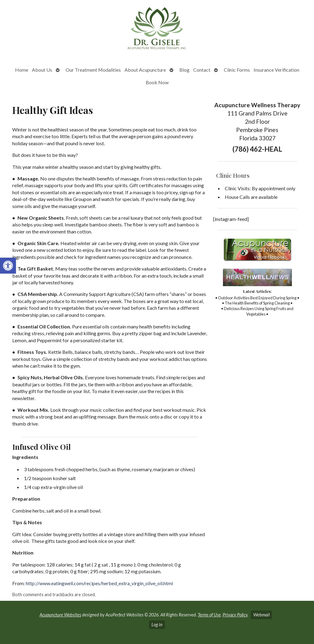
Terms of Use (209, 615)
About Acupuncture (145, 70)
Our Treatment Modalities (93, 70)
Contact (202, 70)
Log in (157, 625)
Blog (184, 70)
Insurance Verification (276, 70)
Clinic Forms (237, 70)
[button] (8, 266)
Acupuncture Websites (60, 615)
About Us (42, 70)
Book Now (157, 82)
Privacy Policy (235, 615)
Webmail (261, 615)
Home (22, 70)
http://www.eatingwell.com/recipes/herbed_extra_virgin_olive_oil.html (99, 583)
